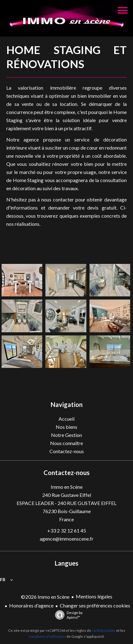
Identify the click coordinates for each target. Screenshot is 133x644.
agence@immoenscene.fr (67, 539)
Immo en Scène (67, 487)
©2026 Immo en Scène (45, 597)
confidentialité (104, 630)
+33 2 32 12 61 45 (67, 530)
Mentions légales (94, 596)
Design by (67, 615)
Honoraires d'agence (31, 605)
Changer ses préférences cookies (95, 605)
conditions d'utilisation (47, 636)
